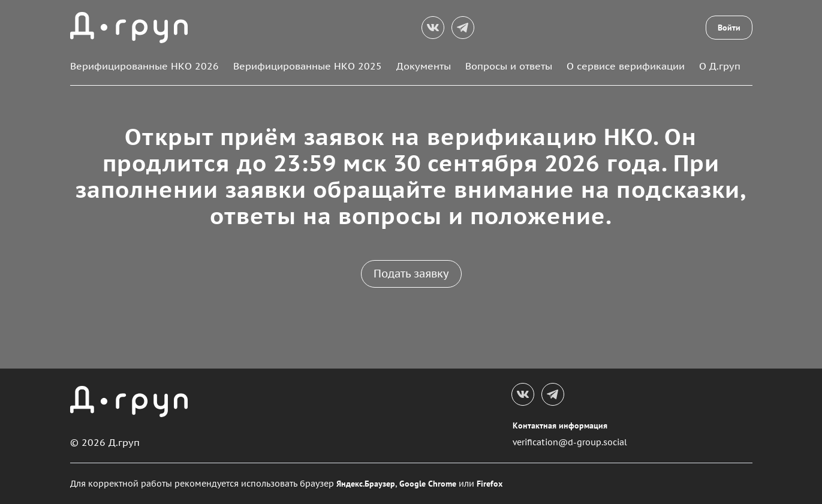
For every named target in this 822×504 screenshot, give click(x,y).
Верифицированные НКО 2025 (308, 66)
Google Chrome (428, 484)
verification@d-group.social (570, 442)
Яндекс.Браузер (366, 484)
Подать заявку (411, 274)
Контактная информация (560, 425)
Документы (424, 66)
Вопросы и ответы (509, 66)
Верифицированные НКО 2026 (144, 66)
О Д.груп (720, 66)
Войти (729, 28)
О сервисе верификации (626, 66)
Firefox (490, 484)
